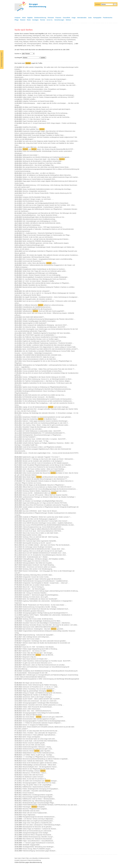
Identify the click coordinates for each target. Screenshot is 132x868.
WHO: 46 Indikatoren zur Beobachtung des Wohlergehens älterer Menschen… (47, 175)
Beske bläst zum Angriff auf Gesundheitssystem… (38, 821)
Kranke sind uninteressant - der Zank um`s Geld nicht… (40, 701)
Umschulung (19, 44)
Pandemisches (108, 18)
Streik (65, 42)
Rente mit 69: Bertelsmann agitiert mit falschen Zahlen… (40, 763)
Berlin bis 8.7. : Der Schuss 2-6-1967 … (35, 651)
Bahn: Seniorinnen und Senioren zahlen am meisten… (40, 567)
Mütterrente (33, 42)
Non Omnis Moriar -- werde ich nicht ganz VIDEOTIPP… (43, 717)
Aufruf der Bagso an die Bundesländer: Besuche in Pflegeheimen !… (44, 485)
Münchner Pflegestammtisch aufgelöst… (35, 809)
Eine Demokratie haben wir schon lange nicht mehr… (39, 739)
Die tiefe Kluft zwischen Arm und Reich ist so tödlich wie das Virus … (44, 395)
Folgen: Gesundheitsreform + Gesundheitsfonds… (38, 841)
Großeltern (74, 38)
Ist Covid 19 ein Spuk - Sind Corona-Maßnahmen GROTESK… (43, 531)
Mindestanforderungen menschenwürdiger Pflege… (39, 803)
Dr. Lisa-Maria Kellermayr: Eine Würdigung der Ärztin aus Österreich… (45, 279)
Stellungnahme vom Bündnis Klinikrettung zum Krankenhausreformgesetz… (47, 157)
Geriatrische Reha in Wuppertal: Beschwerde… (38, 835)
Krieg (21, 42)
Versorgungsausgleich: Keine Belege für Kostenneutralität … (42, 713)
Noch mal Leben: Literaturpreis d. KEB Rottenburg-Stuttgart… (42, 825)
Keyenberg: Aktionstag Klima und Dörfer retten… (38, 575)
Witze (50, 44)
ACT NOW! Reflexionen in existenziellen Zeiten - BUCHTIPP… (42, 431)
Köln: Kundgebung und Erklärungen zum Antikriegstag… (40, 273)
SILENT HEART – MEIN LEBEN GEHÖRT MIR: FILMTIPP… (42, 699)
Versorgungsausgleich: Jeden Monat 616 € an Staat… (40, 783)
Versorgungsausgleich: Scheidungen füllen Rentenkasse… (41, 703)
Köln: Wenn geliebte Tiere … (34, 129)
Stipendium (59, 42)
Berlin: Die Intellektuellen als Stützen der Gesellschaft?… (41, 599)
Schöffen (46, 42)
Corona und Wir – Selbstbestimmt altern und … (40, 493)
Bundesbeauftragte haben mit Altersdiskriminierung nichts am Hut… (44, 217)
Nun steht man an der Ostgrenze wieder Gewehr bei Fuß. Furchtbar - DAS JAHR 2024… (51, 141)
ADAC (50, 34)
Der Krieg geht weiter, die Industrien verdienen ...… (39, 299)
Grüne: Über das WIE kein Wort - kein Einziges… (38, 653)
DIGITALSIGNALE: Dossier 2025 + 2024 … (36, 87)
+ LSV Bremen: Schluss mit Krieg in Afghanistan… (39, 819)
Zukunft (55, 44)
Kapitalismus (49, 40)
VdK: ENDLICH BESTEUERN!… (33, 715)
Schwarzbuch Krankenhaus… (32, 225)
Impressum (23, 860)
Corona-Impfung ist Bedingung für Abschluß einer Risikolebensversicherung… (47, 389)
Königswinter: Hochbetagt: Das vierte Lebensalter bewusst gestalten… (45, 641)
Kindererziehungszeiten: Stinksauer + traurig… (37, 747)
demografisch (58, 36)
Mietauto (26, 42)
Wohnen (68, 20)
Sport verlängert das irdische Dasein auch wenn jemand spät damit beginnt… (47, 109)
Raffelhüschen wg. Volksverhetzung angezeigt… (38, 801)
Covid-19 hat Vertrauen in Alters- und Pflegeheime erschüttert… (43, 447)
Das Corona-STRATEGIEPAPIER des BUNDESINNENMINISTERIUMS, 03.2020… (49, 525)
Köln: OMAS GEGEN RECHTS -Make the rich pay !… (40, 357)
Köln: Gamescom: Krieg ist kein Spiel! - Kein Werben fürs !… (45, 159)
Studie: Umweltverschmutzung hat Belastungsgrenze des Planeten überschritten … (49, 319)
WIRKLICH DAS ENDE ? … (31, 155)
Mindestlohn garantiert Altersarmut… (34, 611)
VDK (25, 44)
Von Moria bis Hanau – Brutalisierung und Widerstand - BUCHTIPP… (44, 327)
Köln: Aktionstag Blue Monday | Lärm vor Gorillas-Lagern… (41, 339)
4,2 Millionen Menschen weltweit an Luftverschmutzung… (44, 305)
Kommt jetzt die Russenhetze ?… (33, 261)
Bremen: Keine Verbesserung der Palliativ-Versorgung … (41, 685)
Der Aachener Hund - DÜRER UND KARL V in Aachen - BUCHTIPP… (45, 439)
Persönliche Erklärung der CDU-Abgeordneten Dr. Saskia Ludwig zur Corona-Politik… (50, 347)
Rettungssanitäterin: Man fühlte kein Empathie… (38, 563)
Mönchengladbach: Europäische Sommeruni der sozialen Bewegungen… (46, 277)
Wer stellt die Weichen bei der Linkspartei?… (37, 291)
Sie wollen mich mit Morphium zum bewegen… (40, 781)
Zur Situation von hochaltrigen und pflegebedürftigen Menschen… (43, 501)
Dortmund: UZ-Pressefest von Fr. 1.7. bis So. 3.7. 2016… (41, 687)
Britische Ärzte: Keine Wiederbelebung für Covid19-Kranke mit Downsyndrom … (48, 399)
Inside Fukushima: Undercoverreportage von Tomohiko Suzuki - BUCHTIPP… (47, 661)
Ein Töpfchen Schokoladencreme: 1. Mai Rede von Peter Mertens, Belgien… (47, 381)
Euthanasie (36, 38)
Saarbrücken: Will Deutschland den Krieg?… (37, 257)
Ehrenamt (51, 18)
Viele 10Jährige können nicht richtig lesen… (36, 637)
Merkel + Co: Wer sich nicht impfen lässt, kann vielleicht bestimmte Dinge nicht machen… (51, 177)
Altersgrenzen (57, 34)
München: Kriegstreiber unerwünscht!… (35, 191)
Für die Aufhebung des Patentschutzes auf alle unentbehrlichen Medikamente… (48, 401)
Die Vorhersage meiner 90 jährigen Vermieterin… (38, 547)
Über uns (29, 858)
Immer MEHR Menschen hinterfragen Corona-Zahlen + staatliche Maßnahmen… (48, 523)
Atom (48, 36)
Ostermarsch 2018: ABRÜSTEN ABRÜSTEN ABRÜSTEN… (41, 627)
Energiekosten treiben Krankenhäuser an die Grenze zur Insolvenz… (44, 269)
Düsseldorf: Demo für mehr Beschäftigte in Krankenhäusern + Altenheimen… (47, 623)
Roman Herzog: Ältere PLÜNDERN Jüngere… (37, 849)
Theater (70, 42)
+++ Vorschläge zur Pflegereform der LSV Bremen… (39, 757)
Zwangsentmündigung (66, 44)
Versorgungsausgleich (34, 44)
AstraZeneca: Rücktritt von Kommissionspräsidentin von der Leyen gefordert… (47, 417)
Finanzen (58, 18)
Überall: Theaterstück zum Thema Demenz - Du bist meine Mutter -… (44, 605)
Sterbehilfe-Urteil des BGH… (32, 811)
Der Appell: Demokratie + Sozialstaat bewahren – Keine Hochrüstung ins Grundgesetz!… (51, 297)
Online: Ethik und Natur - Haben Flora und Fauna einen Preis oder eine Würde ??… (49, 369)
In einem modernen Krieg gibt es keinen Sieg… (37, 111)
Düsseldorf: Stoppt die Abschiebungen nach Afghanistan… (41, 427)
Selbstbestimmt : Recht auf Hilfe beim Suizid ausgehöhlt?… (44, 311)
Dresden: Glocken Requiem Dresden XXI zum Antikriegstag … (42, 275)
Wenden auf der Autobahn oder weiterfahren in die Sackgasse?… (43, 461)
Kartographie (97, 18)
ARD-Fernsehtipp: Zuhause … (35, 771)
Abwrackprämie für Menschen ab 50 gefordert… (38, 827)
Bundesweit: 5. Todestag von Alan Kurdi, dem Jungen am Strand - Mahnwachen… (49, 459)
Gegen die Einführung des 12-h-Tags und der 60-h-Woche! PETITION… (45, 503)
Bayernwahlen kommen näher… (33, 535)
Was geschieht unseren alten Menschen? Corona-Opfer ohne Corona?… (46, 521)
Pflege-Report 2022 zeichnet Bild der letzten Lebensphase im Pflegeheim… (46, 283)
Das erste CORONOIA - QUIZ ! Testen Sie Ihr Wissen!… (40, 511)
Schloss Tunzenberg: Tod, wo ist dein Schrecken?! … (39, 689)
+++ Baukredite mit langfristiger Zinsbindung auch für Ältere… (42, 621)
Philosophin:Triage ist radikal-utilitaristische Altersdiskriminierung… (44, 529)
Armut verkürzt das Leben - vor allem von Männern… (39, 173)
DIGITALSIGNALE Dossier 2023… (33, 201)
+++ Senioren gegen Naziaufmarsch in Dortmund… (39, 843)
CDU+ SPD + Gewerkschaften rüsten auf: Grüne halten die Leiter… (44, 71)
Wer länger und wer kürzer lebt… (33, 683)
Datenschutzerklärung (34, 860)
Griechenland (66, 38)
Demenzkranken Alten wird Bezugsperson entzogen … (40, 719)
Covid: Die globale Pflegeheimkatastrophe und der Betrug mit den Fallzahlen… (47, 465)
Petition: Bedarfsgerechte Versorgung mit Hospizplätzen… (41, 789)
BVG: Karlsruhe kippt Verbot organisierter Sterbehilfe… (40, 541)
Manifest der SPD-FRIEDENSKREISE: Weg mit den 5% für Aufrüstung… (46, 113)
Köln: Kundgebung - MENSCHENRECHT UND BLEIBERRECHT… (44, 471)
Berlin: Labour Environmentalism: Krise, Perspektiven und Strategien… (45, 89)
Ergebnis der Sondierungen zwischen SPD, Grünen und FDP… (43, 341)
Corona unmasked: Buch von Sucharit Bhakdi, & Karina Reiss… (43, 371)
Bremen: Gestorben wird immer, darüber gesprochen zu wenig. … (43, 705)
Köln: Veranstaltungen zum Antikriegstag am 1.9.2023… (40, 221)
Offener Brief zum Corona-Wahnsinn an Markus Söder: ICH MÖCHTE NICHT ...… (48, 487)
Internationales (82, 18)
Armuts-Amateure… (29, 793)
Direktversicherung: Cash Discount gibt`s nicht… (38, 749)
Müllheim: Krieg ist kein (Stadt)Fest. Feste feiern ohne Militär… (42, 163)
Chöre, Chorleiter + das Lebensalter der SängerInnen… (40, 733)
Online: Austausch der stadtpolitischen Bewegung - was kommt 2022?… (45, 325)
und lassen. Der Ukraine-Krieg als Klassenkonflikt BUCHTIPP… (49, 149)
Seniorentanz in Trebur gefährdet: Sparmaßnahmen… (40, 735)
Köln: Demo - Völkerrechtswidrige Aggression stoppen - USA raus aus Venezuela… (49, 83)
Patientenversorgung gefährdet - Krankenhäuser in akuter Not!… (43, 207)
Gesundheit (66, 18)
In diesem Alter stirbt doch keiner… (34, 775)
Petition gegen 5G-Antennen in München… (36, 561)
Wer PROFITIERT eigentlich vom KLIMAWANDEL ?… (40, 335)
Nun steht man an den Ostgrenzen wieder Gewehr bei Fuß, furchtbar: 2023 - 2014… (49, 205)
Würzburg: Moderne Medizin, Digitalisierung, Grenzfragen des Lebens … (46, 491)
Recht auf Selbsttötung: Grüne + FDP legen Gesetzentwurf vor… (43, 227)
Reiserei (23, 20)
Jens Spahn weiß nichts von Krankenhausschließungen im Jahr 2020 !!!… (46, 423)
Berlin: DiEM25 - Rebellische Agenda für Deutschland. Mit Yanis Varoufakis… (47, 333)
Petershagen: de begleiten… (34, 807)
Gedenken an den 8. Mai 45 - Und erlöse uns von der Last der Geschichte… (47, 117)
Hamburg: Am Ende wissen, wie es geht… (36, 597)
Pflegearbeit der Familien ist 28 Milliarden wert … (38, 695)
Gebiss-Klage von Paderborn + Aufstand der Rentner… (40, 829)
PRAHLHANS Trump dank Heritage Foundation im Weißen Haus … (44, 135)
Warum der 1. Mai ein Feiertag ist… (34, 587)
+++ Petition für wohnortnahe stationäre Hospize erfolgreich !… (42, 723)
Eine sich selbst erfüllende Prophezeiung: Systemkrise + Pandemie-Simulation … (48, 343)
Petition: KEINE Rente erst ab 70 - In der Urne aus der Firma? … (43, 81)
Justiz (90, 18)
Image (74, 18)
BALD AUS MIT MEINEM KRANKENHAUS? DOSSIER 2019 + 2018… (45, 553)
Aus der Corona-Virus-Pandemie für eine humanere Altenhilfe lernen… (45, 467)
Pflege (17, 20)
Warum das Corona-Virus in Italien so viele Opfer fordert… (41, 533)
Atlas (44, 36)
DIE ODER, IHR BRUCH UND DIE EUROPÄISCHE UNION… (42, 223)
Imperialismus (40, 40)
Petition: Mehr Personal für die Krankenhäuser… (38, 707)
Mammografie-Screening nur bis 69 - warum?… (38, 543)
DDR (70, 36)
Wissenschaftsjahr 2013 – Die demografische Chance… (40, 767)
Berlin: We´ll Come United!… (32, 639)
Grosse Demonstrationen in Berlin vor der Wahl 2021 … (40, 359)
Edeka (17, 38)
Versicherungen (59, 20)
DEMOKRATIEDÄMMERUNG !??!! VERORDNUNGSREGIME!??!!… (44, 433)
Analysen (18, 18)
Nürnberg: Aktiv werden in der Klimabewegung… (38, 569)
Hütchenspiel (31, 40)
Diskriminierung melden (2, 60)
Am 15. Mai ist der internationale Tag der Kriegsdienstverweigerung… (44, 115)
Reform (40, 42)
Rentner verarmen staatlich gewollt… (34, 743)
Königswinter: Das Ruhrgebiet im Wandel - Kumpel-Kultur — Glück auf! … (46, 583)
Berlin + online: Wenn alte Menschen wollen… (40, 263)
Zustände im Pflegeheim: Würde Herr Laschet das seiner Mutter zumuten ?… (47, 517)
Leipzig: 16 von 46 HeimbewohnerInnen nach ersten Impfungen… (46, 407)
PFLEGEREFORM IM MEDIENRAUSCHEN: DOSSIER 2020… (43, 355)
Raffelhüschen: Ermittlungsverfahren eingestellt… (38, 795)
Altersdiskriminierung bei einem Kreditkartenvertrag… (39, 219)
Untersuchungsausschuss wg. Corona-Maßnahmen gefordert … (43, 527)
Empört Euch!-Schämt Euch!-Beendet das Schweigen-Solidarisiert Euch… (46, 609)
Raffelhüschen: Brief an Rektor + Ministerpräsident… (39, 799)
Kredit (16, 42)
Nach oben (18, 858)
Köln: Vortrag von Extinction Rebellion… (35, 593)
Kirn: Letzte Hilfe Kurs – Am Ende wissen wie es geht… (40, 147)
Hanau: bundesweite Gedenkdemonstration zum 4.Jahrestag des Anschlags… (47, 189)
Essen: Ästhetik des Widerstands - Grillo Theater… (39, 761)
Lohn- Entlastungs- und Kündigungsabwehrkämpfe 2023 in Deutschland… (46, 203)
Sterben (52, 42)
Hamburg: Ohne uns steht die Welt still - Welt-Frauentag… (41, 537)
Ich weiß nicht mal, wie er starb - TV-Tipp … (36, 441)
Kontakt (17, 860)
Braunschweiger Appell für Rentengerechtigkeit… (38, 797)
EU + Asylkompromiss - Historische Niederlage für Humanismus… (43, 233)
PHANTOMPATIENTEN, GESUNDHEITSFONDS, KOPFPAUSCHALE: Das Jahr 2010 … (51, 805)
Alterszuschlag (27, 36)
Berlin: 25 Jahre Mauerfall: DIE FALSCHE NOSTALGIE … (41, 731)
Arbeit (24, 18)
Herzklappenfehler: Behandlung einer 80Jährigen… (39, 847)
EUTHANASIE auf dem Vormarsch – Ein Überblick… (39, 397)
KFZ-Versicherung (60, 40)
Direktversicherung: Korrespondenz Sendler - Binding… (40, 607)
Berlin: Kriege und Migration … (32, 737)
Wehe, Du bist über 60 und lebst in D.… (35, 779)
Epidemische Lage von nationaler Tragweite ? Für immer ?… (42, 457)
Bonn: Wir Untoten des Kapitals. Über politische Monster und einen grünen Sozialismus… (51, 255)
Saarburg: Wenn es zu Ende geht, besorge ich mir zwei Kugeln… (43, 551)
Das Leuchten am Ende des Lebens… (35, 93)
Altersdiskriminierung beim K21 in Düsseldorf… (37, 91)
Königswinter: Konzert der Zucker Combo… (36, 577)
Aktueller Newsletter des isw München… (35, 285)
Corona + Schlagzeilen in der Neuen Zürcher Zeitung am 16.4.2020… (45, 377)
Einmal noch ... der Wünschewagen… (34, 589)
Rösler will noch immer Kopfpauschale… (35, 813)
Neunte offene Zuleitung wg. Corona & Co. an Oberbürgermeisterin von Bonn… (48, 379)
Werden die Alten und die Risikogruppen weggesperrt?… (40, 519)
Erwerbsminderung (25, 38)
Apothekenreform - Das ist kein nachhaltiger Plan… (39, 165)
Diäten (65, 36)
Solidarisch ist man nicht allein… (33, 429)
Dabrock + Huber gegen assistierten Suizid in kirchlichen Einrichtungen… (46, 421)
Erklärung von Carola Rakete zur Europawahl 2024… (39, 179)
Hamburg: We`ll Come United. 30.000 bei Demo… (38, 619)
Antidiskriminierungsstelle (70, 34)
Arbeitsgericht (37, 36)
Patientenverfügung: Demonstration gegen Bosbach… (40, 851)
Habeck (38, 46)
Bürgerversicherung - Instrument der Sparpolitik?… (39, 635)
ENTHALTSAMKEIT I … (30, 437)
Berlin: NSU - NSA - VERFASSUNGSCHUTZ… (37, 711)
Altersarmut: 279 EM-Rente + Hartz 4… (35, 773)
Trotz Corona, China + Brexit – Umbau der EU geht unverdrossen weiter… (46, 425)
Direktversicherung (40, 18)
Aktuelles (35, 858)
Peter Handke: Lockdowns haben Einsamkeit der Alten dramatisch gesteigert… (47, 345)
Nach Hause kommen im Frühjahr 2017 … (36, 659)
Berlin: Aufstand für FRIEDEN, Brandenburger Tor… (39, 241)
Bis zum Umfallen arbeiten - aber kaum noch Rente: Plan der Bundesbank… (47, 545)
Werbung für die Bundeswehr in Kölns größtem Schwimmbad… (43, 161)
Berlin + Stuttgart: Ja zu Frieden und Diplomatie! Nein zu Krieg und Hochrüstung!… (49, 95)
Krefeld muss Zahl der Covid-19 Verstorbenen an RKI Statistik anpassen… (46, 463)
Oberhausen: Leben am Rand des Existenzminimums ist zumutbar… (44, 665)
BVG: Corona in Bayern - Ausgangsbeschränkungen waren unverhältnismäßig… (48, 259)
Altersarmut (18, 36)
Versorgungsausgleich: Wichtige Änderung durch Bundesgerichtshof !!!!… (46, 613)
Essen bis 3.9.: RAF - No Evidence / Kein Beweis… (39, 647)
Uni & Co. (50, 20)
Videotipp (45, 44)
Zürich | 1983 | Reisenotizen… (32, 709)
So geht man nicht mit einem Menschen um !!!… (38, 663)
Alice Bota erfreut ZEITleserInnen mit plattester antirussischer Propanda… (46, 505)
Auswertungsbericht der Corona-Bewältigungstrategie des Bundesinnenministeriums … (50, 489)
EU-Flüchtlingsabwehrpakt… (32, 539)
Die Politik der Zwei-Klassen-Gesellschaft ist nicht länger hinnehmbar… (45, 337)
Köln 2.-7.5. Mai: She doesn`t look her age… (37, 119)
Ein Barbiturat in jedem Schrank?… (34, 777)
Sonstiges (35, 20)
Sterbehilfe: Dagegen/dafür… (32, 845)
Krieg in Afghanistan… (30, 815)
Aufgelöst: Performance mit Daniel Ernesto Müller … (39, 101)
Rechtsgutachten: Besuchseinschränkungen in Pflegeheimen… (42, 435)
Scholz (29, 46)
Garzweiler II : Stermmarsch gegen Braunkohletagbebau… (41, 595)
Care (52, 36)
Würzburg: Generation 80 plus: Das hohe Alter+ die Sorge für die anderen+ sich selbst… (50, 625)
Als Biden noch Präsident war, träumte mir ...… (37, 107)
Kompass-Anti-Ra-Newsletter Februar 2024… (37, 197)
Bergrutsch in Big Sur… (30, 657)
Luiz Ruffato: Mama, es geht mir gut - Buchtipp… (38, 755)
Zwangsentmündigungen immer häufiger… (36, 833)
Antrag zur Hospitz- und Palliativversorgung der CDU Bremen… (43, 693)
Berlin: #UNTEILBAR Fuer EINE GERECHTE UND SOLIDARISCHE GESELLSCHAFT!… (51, 349)
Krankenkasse (71, 40)
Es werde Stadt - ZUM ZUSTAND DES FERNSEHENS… (41, 741)
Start (24, 858)
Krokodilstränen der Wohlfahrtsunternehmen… (37, 307)
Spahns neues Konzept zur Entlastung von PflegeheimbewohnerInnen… (45, 387)
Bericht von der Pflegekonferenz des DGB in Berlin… (39, 769)
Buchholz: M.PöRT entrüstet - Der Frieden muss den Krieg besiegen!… (45, 79)
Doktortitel (75, 36)
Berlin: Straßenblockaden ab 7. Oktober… (36, 557)
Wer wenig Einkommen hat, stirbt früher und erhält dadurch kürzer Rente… (46, 167)
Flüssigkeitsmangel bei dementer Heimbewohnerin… (39, 817)
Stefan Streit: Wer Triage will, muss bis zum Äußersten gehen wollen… (45, 271)
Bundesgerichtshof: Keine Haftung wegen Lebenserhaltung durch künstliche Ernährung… (51, 591)
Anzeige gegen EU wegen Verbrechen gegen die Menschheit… (42, 579)
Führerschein (44, 38)
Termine (43, 20)
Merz (33, 46)
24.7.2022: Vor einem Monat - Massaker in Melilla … (39, 281)
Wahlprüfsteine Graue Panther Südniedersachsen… (39, 753)
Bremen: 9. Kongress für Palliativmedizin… (36, 725)
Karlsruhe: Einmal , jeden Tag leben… (37, 751)
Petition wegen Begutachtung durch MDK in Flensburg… (40, 649)
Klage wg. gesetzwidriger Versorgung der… (39, 691)
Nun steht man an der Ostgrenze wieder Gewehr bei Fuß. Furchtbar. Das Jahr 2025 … (50, 85)
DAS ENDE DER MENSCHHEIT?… (34, 317)
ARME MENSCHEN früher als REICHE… (38, 655)
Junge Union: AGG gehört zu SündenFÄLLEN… (38, 823)
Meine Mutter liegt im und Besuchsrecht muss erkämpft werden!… (46, 477)
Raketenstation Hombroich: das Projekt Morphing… (39, 565)
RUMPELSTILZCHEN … (30, 127)
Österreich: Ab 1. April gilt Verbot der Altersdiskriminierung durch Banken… (46, 239)
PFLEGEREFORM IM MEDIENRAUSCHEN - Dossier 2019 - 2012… (44, 549)
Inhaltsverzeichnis (44, 858)
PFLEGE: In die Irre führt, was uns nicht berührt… (38, 237)
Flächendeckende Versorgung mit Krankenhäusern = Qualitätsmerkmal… (46, 581)
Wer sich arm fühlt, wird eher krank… (34, 745)
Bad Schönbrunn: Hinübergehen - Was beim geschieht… (43, 629)
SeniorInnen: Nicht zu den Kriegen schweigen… (38, 697)
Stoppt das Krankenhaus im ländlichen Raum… (40, 419)
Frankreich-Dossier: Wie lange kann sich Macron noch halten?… (43, 73)
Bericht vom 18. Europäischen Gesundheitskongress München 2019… (45, 555)
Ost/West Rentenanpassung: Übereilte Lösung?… (38, 837)
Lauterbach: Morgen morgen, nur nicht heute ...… (38, 199)
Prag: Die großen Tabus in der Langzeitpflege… (38, 785)
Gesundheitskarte (55, 38)
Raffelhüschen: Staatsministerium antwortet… (37, 787)
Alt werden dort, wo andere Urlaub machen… (37, 585)
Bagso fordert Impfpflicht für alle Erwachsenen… (38, 309)
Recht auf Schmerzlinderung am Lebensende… (38, 831)
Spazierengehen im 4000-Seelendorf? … (35, 323)
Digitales (30, 18)
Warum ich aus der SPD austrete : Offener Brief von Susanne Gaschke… (46, 495)
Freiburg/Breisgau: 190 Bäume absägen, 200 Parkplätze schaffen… (44, 559)
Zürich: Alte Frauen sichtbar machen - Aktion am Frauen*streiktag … (44, 469)
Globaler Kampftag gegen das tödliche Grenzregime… (40, 321)
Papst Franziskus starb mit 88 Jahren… (35, 121)
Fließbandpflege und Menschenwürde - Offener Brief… (40, 765)
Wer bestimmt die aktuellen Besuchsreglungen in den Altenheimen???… (45, 479)
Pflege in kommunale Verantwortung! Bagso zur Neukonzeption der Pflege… (47, 235)
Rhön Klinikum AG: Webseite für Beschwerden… (38, 839)
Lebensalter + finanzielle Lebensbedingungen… (38, 791)
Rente (29, 20)
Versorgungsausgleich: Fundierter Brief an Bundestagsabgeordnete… (45, 721)
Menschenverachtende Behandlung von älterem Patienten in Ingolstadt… (46, 759)
